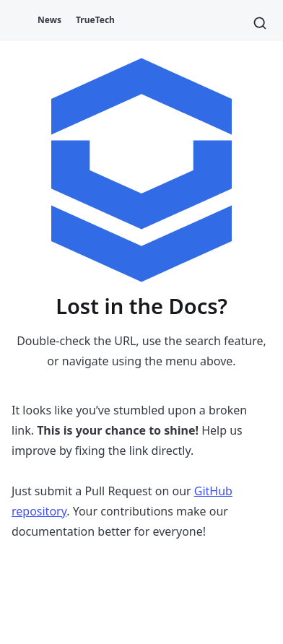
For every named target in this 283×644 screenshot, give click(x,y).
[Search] (260, 23)
